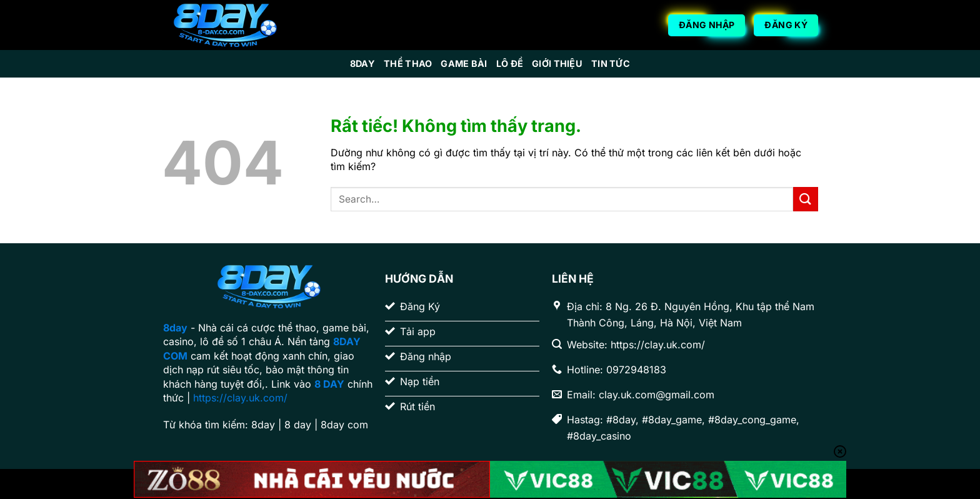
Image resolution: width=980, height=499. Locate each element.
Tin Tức (611, 63)
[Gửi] (806, 199)
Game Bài (464, 63)
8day (362, 63)
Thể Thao (408, 63)
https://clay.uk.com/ (240, 398)
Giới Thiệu (557, 63)
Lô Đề (510, 63)
